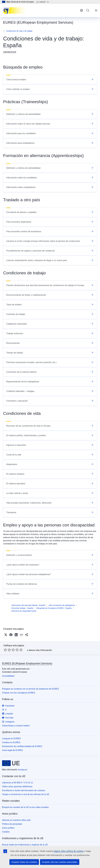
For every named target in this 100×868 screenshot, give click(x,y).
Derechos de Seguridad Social (24, 611)
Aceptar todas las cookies (24, 862)
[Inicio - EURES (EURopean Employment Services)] (16, 10)
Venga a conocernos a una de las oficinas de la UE (26, 794)
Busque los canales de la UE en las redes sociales (25, 807)
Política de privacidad (12, 824)
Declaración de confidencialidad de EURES (22, 746)
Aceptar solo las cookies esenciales (60, 862)
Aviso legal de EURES (12, 750)
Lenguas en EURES (11, 739)
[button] (6, 635)
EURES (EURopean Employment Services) (27, 663)
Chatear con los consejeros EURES (19, 693)
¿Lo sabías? (42, 2)
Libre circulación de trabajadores (62, 605)
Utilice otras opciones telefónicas (17, 787)
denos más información (40, 650)
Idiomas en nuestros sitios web (16, 820)
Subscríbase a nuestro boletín (16, 726)
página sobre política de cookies (69, 851)
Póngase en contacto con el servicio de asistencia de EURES (30, 689)
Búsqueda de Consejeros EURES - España (54, 608)
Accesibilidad (8, 676)
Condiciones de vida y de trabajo (19, 31)
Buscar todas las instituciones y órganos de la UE (25, 845)
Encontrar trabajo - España (22, 608)
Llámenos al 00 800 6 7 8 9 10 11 (18, 783)
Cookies (6, 832)
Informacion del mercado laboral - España (28, 605)
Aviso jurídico (8, 828)
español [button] (82, 10)
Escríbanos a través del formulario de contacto (24, 790)
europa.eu (23, 770)
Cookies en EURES (11, 742)
